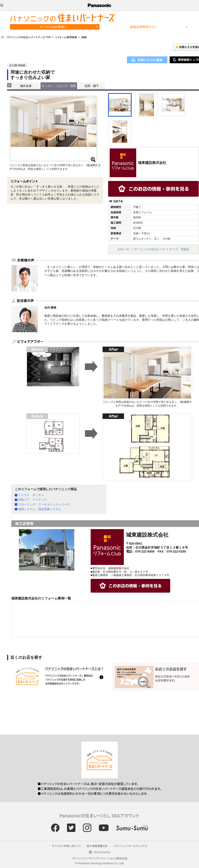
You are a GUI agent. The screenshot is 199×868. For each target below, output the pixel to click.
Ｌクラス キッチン (31, 495)
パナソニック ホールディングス (130, 846)
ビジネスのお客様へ (54, 27)
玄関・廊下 (92, 86)
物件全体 (26, 86)
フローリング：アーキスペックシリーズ (44, 504)
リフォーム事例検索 (66, 37)
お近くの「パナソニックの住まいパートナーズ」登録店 (153, 249)
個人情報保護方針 (97, 846)
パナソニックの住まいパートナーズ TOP (29, 37)
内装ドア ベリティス (33, 500)
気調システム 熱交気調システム (40, 509)
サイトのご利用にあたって (66, 846)
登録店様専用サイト (143, 27)
